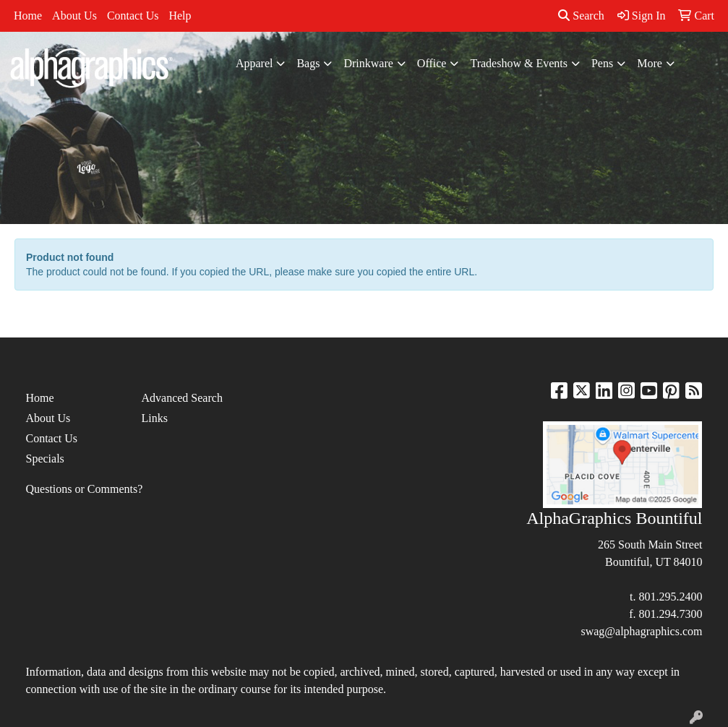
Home (28, 16)
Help (180, 16)
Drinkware (368, 63)
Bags (308, 63)
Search (581, 16)
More (650, 63)
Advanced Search (181, 398)
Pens (602, 63)
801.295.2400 (670, 597)
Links (154, 418)
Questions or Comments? (85, 489)
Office (432, 63)
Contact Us (133, 16)
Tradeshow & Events (519, 63)
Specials (45, 459)
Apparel (254, 63)
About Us (74, 16)
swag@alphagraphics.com (641, 631)
